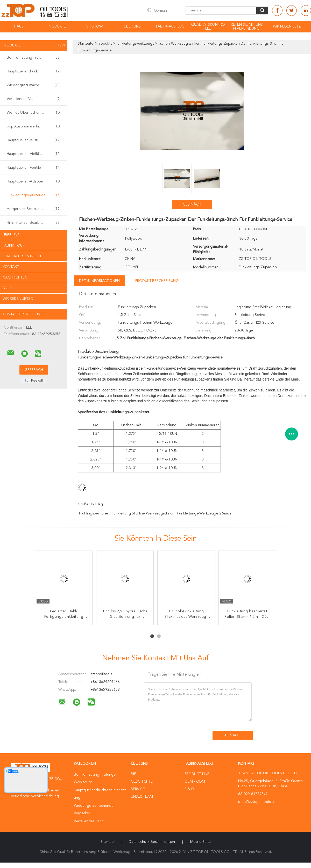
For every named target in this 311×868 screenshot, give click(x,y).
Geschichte (142, 782)
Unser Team (142, 797)
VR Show (94, 26)
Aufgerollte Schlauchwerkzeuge (34, 209)
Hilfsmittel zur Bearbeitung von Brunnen (35, 223)
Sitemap (107, 842)
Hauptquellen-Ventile (34, 168)
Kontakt (11, 267)
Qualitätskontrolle (208, 27)
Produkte (57, 26)
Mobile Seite (200, 842)
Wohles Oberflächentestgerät (34, 113)
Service (138, 789)
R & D (189, 789)
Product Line (197, 774)
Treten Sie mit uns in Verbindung (246, 27)
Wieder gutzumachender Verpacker (35, 85)
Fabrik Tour (14, 246)
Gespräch (192, 205)
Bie (133, 774)
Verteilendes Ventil (34, 99)
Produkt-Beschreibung (157, 281)
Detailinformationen (99, 281)
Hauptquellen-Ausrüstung (34, 140)
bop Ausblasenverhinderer (34, 126)
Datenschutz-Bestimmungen (152, 842)
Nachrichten (15, 277)
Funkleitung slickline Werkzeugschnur (143, 513)
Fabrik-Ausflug (170, 26)
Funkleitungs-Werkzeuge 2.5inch (204, 513)
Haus (19, 26)
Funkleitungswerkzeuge (34, 195)
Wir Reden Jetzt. (288, 26)
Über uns (132, 26)
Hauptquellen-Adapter (34, 181)
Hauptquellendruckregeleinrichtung (35, 71)
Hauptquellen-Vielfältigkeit (34, 154)
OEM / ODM (195, 782)
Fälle (8, 288)
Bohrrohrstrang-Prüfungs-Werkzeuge (35, 58)
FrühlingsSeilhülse (94, 513)
